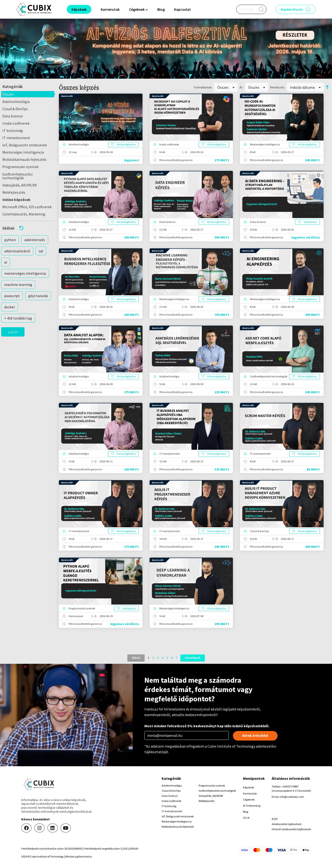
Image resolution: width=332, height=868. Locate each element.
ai (6, 262)
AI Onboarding (252, 806)
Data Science (12, 116)
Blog (161, 9)
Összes (8, 94)
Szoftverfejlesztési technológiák (17, 176)
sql (41, 251)
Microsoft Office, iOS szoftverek (27, 207)
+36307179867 (290, 786)
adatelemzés (35, 240)
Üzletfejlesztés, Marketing (24, 214)
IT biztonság (13, 130)
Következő (193, 658)
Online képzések (16, 200)
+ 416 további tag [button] (18, 318)
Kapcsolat (182, 9)
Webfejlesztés (14, 192)
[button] (28, 228)
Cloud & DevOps (15, 109)
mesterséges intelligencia (25, 273)
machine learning (18, 285)
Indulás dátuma (305, 87)
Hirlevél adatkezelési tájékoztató (291, 829)
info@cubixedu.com (292, 797)
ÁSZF (275, 819)
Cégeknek (249, 799)
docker (10, 307)
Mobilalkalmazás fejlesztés (24, 159)
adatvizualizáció (17, 251)
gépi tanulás (38, 296)
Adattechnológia (16, 102)
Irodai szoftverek (16, 123)
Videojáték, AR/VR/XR (20, 185)
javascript (12, 296)
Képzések (249, 787)
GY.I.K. (247, 818)
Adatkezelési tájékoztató (287, 824)
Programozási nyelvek (20, 167)
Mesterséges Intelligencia (23, 152)
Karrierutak (110, 9)
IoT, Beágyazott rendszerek (25, 145)
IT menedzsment (16, 138)
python (10, 240)
